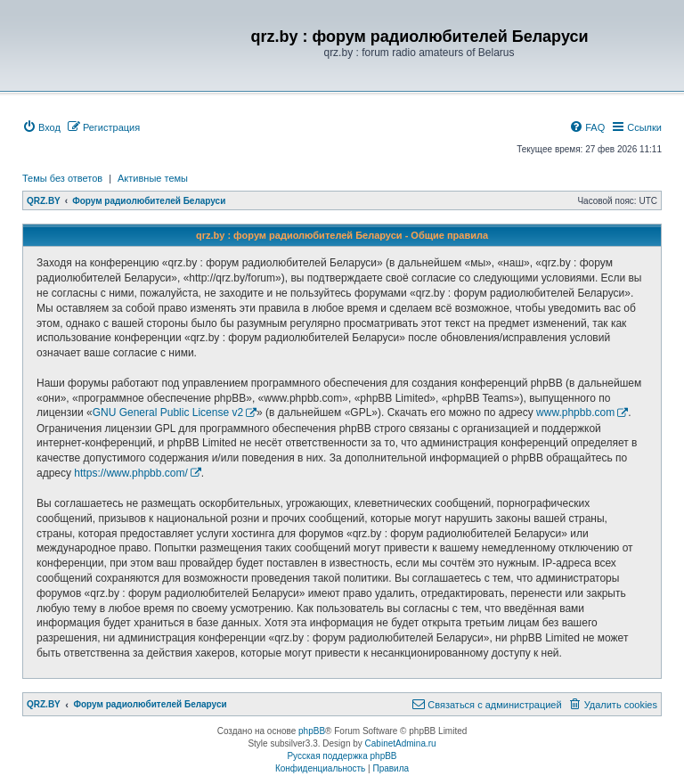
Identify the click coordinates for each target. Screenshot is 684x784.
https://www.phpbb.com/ (130, 473)
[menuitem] (41, 127)
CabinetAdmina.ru (401, 743)
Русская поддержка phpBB (342, 756)
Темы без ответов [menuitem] (62, 178)
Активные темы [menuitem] (153, 178)
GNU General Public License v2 (168, 412)
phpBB (312, 731)
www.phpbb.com (575, 412)
